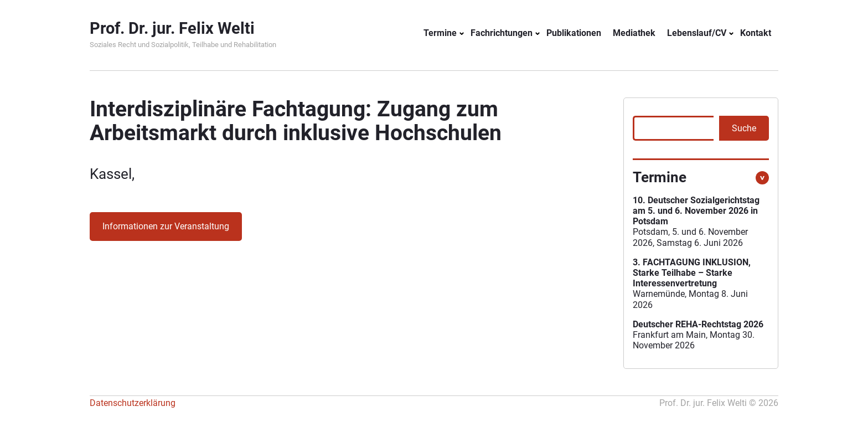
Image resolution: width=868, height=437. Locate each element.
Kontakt (756, 33)
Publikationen (574, 33)
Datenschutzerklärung (133, 403)
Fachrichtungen (502, 33)
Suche (744, 128)
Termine (440, 33)
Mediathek (634, 33)
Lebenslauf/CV (697, 33)
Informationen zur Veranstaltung (166, 226)
